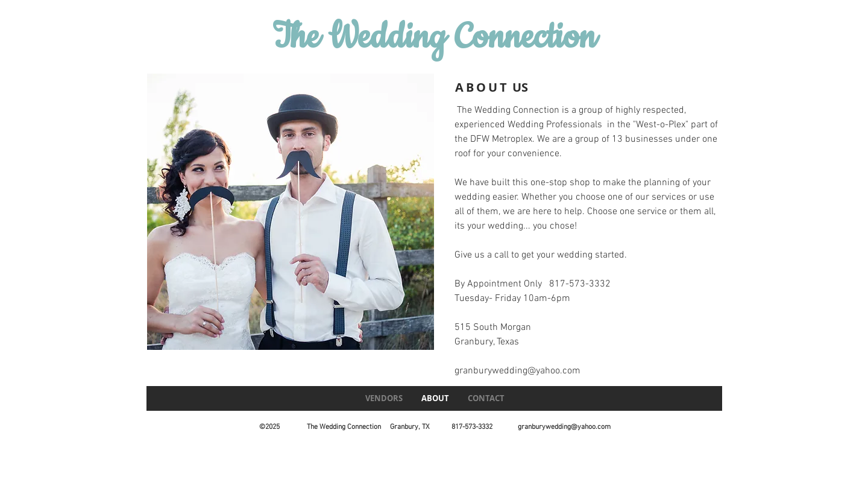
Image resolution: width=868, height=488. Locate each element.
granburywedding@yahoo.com (517, 371)
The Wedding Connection (434, 37)
